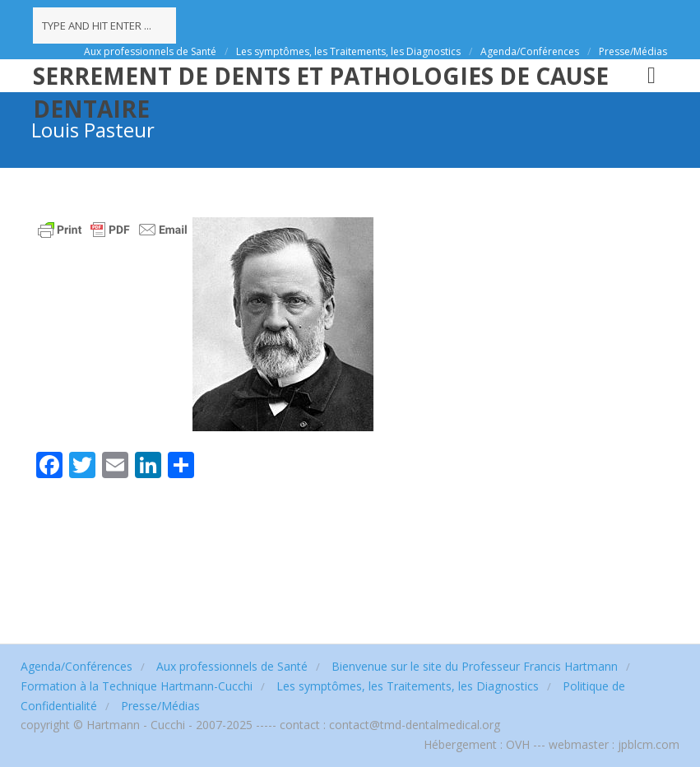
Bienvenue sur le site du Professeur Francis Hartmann (475, 666)
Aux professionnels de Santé (150, 51)
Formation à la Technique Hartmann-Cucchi (137, 686)
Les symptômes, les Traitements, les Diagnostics (348, 51)
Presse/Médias (633, 51)
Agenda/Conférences (530, 51)
